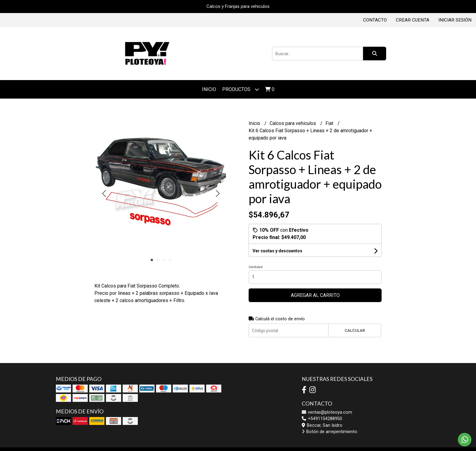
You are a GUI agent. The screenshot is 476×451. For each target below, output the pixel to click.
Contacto (375, 20)
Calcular (355, 330)
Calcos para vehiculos (293, 123)
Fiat (330, 123)
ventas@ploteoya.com (327, 412)
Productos (241, 89)
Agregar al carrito (315, 295)
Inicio (209, 89)
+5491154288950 (322, 419)
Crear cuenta (413, 20)
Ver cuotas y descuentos (277, 251)
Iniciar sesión (455, 20)
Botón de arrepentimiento (330, 432)
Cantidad (256, 267)
